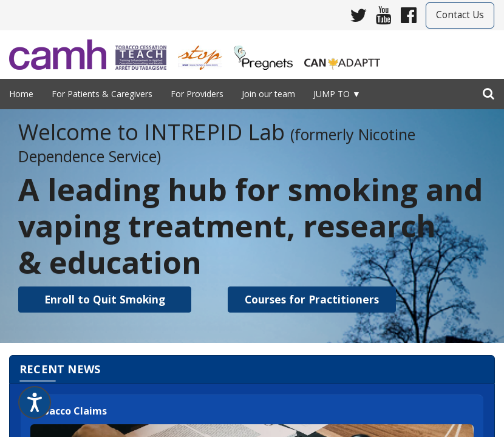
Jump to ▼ (337, 94)
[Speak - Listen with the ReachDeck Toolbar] (35, 402)
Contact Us (460, 15)
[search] (489, 91)
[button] (105, 300)
